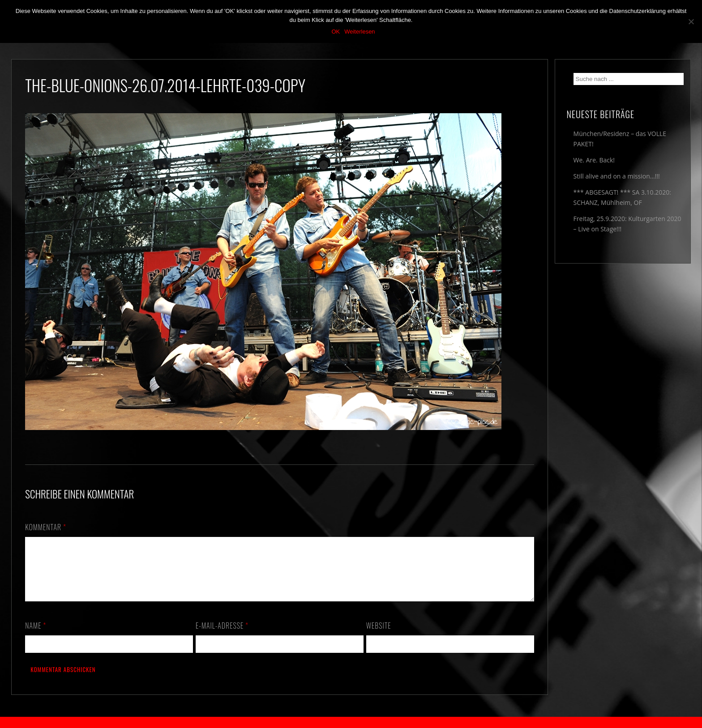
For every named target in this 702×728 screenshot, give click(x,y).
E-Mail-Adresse (222, 636)
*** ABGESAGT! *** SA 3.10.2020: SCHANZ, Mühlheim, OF (622, 197)
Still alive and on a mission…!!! (617, 176)
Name (36, 636)
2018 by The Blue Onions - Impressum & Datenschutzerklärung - (351, 722)
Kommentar (46, 527)
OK (336, 32)
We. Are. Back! (594, 160)
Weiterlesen (360, 32)
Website (379, 636)
